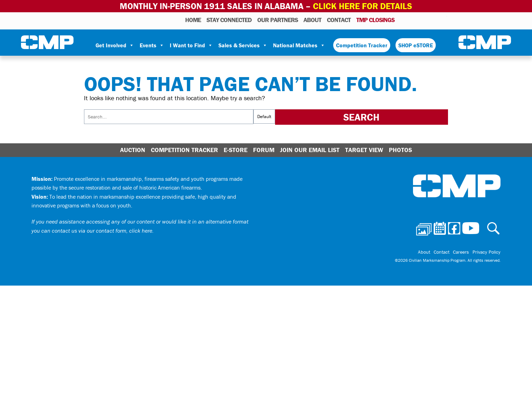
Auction (133, 150)
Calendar (414, 20)
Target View (364, 150)
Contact (339, 20)
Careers (461, 252)
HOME (193, 20)
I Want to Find (191, 45)
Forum (264, 150)
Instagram (433, 20)
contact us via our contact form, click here (102, 231)
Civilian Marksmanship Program (47, 42)
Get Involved (115, 45)
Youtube (443, 20)
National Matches (299, 45)
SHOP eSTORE (416, 45)
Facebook (423, 20)
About (312, 20)
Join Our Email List (310, 150)
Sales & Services (243, 45)
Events (152, 45)
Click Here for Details (363, 6)
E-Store (236, 150)
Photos (403, 20)
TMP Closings (375, 20)
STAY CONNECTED (229, 20)
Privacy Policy (486, 252)
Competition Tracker (362, 45)
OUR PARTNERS (278, 20)
